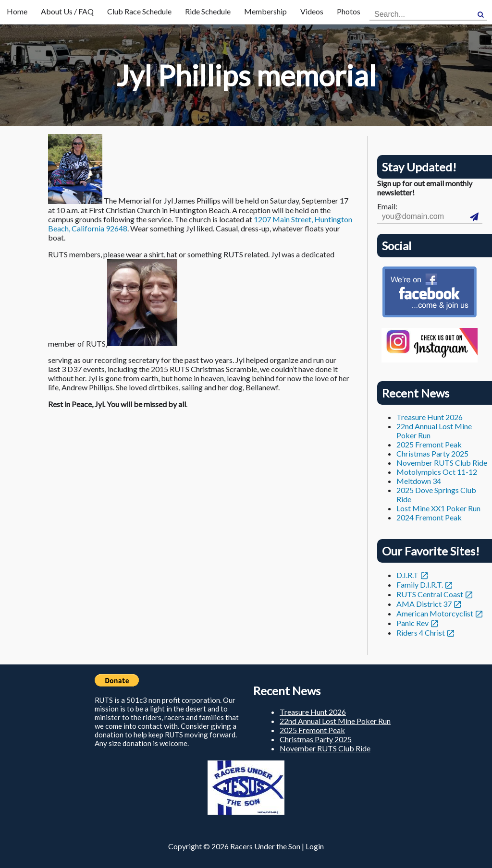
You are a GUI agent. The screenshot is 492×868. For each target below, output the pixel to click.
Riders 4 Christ (421, 633)
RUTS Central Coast (430, 594)
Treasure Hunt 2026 (430, 417)
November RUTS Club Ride (442, 463)
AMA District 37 (424, 604)
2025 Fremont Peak (429, 444)
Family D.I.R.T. (420, 585)
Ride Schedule (208, 11)
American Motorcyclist (435, 613)
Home (17, 11)
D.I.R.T (407, 575)
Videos (312, 11)
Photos (349, 11)
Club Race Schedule (139, 11)
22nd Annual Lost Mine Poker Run (335, 721)
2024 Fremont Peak (429, 517)
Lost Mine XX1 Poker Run (438, 508)
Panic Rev (412, 623)
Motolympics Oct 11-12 (437, 472)
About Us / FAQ (67, 11)
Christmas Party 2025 (432, 453)
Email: (387, 206)
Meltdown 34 (419, 481)
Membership (265, 11)
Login (315, 846)
